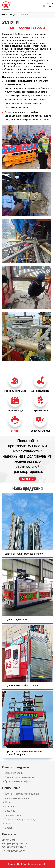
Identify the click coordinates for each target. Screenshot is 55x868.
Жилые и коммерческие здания (22, 794)
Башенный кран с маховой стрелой (24, 554)
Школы (8, 802)
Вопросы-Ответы (40, 431)
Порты (8, 824)
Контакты (26, 479)
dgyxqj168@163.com (17, 844)
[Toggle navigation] (50, 6)
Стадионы (10, 811)
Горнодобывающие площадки (21, 819)
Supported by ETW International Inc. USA (28, 864)
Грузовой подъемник (16, 620)
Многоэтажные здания (17, 798)
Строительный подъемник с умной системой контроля (23, 753)
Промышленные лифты (17, 781)
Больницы (10, 807)
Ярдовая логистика (15, 815)
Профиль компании (15, 391)
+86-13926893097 (16, 851)
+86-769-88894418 (16, 847)
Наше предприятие (40, 391)
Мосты (8, 828)
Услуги (13, 15)
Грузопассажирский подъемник (21, 686)
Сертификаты (40, 411)
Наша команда (15, 411)
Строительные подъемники (19, 777)
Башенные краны (14, 773)
